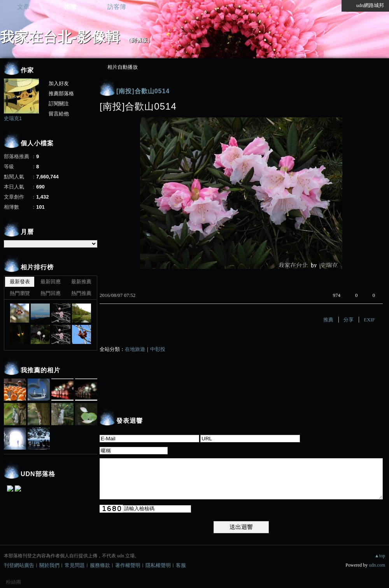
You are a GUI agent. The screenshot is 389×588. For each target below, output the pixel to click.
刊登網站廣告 (19, 565)
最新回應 (51, 282)
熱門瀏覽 (20, 293)
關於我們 (49, 565)
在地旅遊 (135, 349)
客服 (181, 565)
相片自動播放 (123, 67)
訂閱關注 (59, 104)
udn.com (377, 565)
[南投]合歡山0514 (143, 91)
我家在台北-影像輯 (60, 37)
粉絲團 (13, 582)
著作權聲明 (128, 565)
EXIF (369, 320)
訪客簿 (117, 7)
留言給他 (59, 114)
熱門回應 (51, 293)
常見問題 (75, 565)
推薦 (328, 320)
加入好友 (59, 83)
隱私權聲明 (158, 565)
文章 (23, 7)
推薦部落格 (61, 93)
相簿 (70, 7)
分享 (349, 320)
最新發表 (20, 282)
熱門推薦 (81, 293)
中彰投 (158, 349)
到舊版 (139, 40)
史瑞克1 (13, 118)
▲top (380, 556)
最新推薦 (81, 282)
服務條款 (100, 565)
